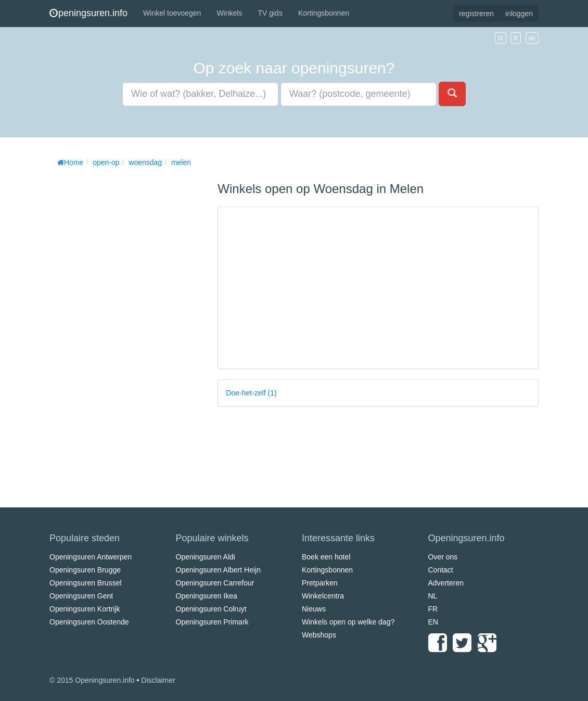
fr (515, 38)
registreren (476, 14)
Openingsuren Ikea (207, 596)
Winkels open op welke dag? (348, 622)
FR (433, 609)
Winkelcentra (323, 596)
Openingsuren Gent (81, 596)
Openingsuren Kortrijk (85, 609)
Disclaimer (158, 680)
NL (433, 596)
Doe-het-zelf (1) (251, 393)
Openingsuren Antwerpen (91, 557)
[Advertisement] (127, 328)
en (532, 38)
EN (433, 622)
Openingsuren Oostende (89, 622)
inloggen (519, 14)
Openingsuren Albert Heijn (218, 570)
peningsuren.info (88, 13)
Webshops (319, 635)
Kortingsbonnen (324, 13)
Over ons (443, 557)
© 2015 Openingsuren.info (92, 680)
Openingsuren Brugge (85, 570)
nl (500, 38)
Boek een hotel (326, 557)
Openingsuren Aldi (206, 557)
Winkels (229, 13)
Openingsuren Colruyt (211, 609)
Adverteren (446, 583)
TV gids (270, 13)
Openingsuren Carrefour (215, 583)
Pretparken (319, 583)
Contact (441, 570)
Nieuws (314, 609)
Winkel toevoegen (172, 13)
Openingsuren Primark (212, 622)
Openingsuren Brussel (86, 583)
